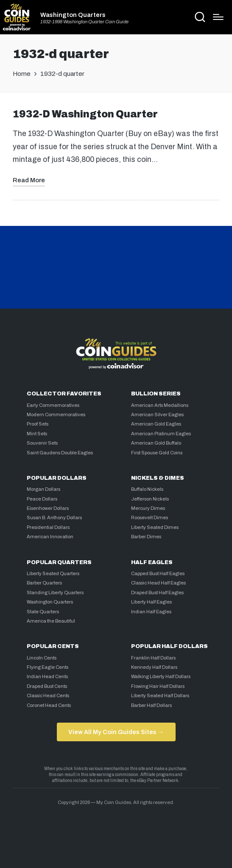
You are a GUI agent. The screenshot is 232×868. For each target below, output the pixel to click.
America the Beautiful (51, 621)
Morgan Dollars (43, 489)
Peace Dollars (42, 499)
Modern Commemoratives (56, 415)
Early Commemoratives (53, 405)
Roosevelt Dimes (150, 517)
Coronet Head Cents (49, 705)
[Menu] (218, 17)
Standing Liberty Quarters (55, 593)
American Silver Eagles (157, 415)
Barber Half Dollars (151, 705)
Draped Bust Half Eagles (157, 593)
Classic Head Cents (48, 696)
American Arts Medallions (160, 405)
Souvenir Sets (42, 443)
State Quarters (43, 612)
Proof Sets (38, 424)
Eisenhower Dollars (48, 508)
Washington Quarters (73, 15)
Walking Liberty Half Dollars (161, 676)
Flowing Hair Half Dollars (158, 686)
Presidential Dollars (48, 527)
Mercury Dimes (148, 508)
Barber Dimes (146, 537)
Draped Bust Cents (47, 686)
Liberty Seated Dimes (155, 527)
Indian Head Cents (47, 676)
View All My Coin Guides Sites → (116, 732)
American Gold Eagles (156, 424)
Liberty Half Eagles (151, 602)
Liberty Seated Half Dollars (160, 696)
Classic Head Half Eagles (158, 583)
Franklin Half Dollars (153, 658)
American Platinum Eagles (161, 434)
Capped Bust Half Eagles (158, 573)
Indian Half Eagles (151, 612)
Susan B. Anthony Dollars (54, 517)
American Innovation (50, 537)
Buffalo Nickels (147, 489)
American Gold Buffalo (156, 443)
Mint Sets (37, 434)
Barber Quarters (44, 583)
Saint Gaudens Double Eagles (60, 453)
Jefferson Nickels (150, 499)
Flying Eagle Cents (48, 667)
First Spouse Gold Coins (157, 453)
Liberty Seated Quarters (53, 573)
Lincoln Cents (42, 658)
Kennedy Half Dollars (154, 667)
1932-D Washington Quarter (85, 114)
